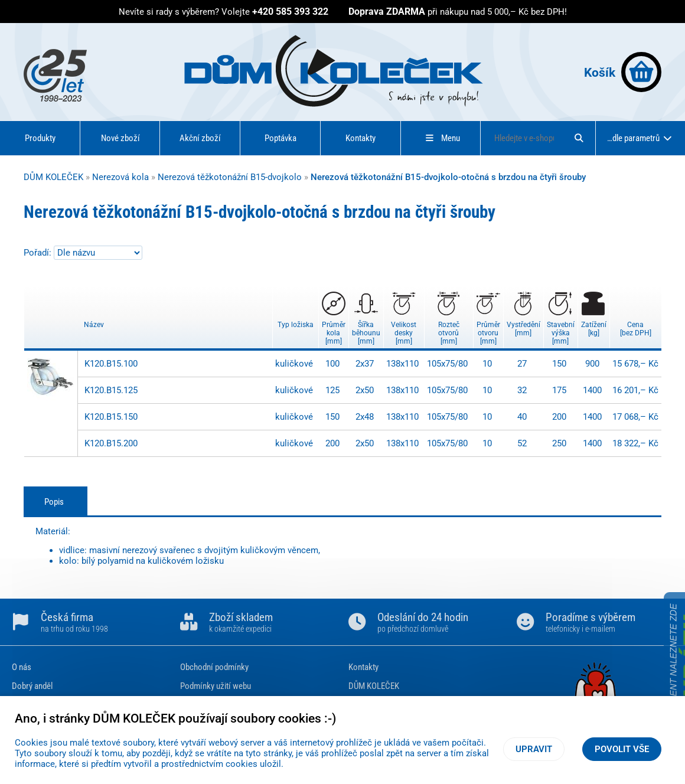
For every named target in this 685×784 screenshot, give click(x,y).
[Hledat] (579, 138)
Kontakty (361, 138)
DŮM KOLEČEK (53, 177)
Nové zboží (120, 138)
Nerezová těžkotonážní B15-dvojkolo (230, 177)
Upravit (534, 749)
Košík (623, 72)
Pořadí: (39, 253)
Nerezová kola (120, 177)
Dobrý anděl (32, 686)
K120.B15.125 (111, 390)
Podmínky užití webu (216, 686)
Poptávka (280, 138)
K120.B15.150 (111, 417)
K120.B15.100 (111, 364)
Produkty (40, 138)
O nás (22, 667)
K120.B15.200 (111, 443)
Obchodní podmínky (214, 667)
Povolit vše (622, 749)
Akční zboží (200, 138)
